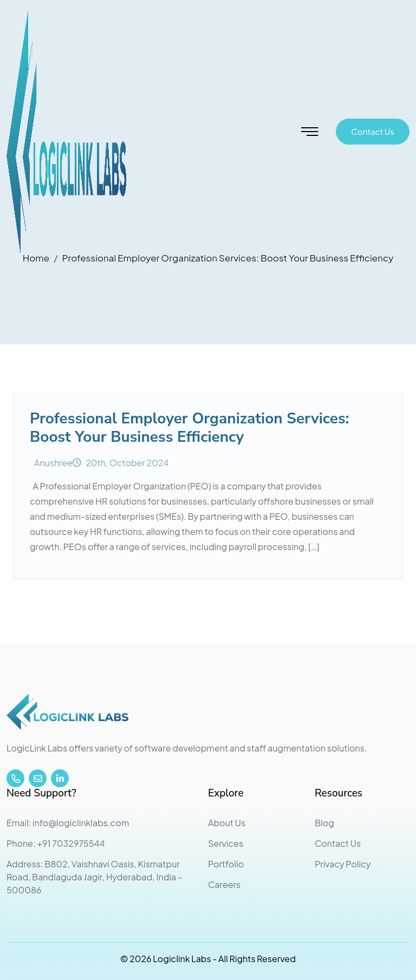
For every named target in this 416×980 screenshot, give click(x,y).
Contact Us (373, 131)
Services (226, 843)
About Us (227, 823)
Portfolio (226, 864)
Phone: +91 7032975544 (56, 843)
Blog (324, 823)
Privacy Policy (343, 864)
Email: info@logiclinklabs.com (68, 823)
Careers (224, 884)
